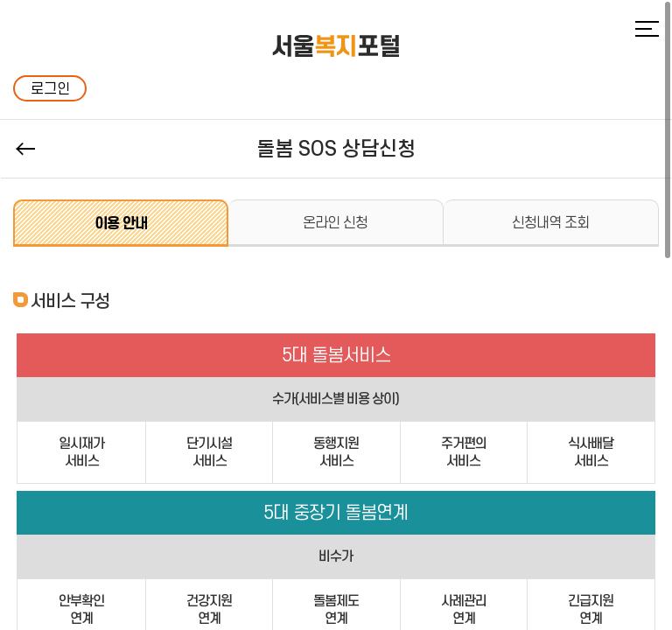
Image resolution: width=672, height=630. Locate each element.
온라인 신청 (335, 222)
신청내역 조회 (550, 222)
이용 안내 (121, 223)
